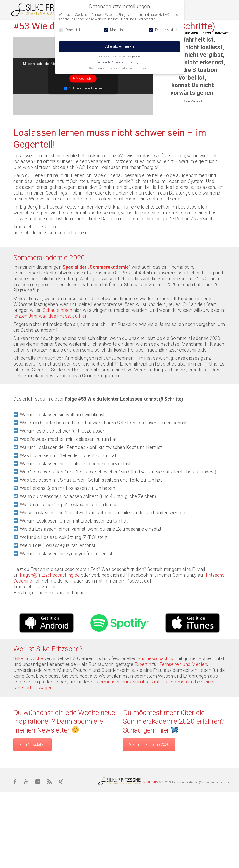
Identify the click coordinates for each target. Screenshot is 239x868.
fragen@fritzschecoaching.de (176, 350)
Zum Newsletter (32, 745)
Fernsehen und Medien (183, 664)
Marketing (114, 30)
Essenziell (69, 30)
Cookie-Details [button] (97, 68)
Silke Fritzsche (28, 658)
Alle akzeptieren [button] (119, 46)
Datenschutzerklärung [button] (121, 68)
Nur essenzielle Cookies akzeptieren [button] (119, 57)
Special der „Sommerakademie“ (97, 267)
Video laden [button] (85, 78)
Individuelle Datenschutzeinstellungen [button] (119, 62)
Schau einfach (58, 310)
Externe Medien (163, 30)
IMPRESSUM (150, 782)
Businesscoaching (156, 658)
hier (77, 310)
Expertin (143, 664)
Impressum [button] (143, 68)
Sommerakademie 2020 (149, 745)
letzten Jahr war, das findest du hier (50, 316)
